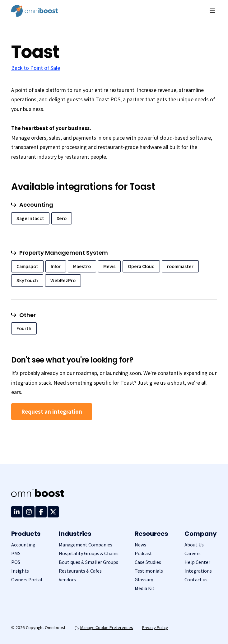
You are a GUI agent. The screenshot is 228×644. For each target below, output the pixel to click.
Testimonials (149, 571)
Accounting (23, 545)
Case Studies (148, 562)
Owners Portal (27, 580)
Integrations (198, 571)
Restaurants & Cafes (80, 571)
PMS (16, 553)
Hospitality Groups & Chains (89, 553)
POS (16, 562)
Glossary (144, 580)
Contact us (196, 580)
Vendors (67, 580)
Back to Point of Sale (36, 68)
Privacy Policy (155, 627)
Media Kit (145, 588)
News (140, 545)
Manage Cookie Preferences (104, 627)
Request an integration (52, 411)
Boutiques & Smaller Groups (88, 562)
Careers (193, 553)
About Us (194, 545)
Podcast (143, 553)
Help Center (197, 562)
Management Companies (86, 545)
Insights (20, 571)
